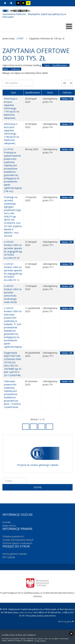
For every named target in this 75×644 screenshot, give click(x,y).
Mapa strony (9, 526)
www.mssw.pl (26, 612)
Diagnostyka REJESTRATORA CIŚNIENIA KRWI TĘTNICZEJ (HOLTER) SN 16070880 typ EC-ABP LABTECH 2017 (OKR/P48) (13, 364)
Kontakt (7, 522)
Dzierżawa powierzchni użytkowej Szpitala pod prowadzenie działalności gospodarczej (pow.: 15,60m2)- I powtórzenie (13, 394)
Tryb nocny (11, 3)
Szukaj (38, 487)
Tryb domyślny (5, 3)
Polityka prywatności (13, 536)
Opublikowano (33, 92)
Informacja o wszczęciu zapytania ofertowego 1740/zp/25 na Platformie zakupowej (11, 134)
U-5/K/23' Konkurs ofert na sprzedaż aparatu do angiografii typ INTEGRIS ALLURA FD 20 (13, 250)
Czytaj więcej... (40, 640)
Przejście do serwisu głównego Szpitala (38, 465)
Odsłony (67, 92)
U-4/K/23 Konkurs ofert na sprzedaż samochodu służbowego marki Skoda (13, 294)
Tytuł (13, 92)
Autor (50, 92)
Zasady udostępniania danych (18, 540)
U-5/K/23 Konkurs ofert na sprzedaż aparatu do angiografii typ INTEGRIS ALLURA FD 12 (13, 272)
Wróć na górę (66, 621)
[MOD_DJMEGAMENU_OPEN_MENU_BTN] (69, 26)
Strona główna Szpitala (14, 554)
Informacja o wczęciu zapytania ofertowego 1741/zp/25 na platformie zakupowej (11, 108)
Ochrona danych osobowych (17, 543)
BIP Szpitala (9, 557)
